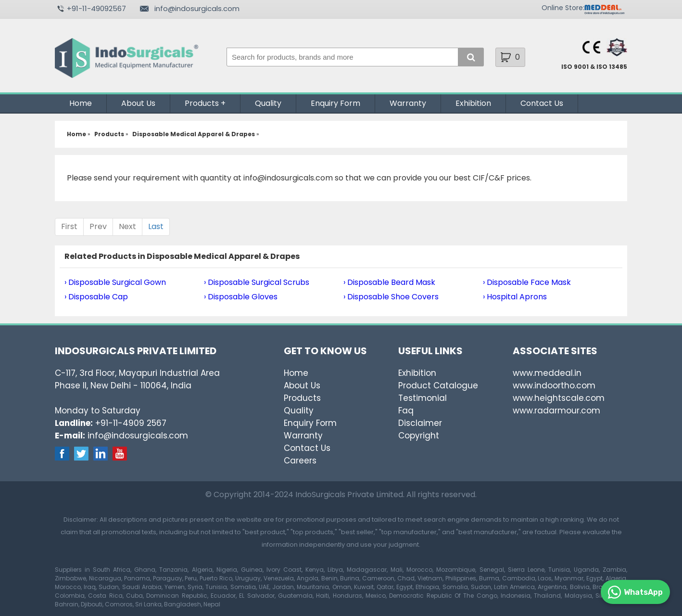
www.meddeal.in (547, 373)
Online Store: (563, 8)
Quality (268, 103)
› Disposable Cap (96, 297)
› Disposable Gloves (241, 297)
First (69, 226)
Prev (98, 226)
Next (127, 226)
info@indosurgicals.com (197, 8)
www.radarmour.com (556, 411)
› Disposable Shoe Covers (391, 297)
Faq (406, 411)
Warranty (408, 103)
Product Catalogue (438, 385)
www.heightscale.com (559, 398)
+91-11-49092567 (96, 8)
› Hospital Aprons (515, 297)
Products (202, 103)
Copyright (419, 436)
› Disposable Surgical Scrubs (257, 282)
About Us (138, 103)
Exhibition (473, 103)
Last (156, 226)
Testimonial (423, 398)
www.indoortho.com (554, 385)
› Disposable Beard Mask (389, 282)
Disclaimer (420, 423)
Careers (300, 461)
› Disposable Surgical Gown (115, 282)
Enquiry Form (335, 103)
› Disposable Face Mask (527, 282)
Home (81, 103)
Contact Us (542, 103)
